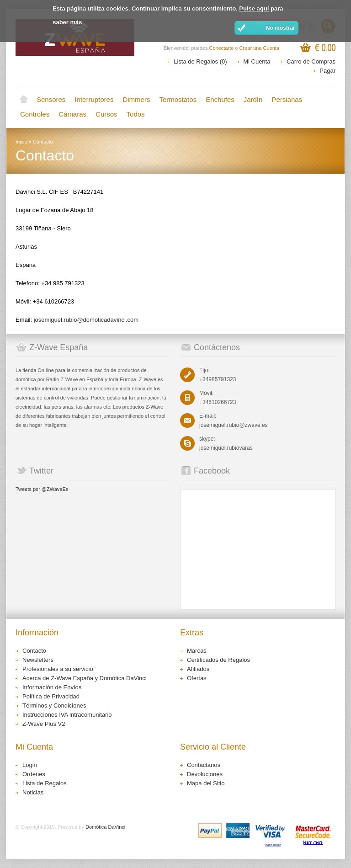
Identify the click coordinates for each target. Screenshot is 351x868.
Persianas (287, 99)
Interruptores (94, 99)
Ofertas (197, 678)
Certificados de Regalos (218, 660)
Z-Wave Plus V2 (44, 724)
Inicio (24, 100)
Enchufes (220, 99)
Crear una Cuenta (259, 48)
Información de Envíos (52, 687)
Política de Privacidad (51, 696)
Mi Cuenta (257, 61)
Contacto (43, 142)
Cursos (106, 114)
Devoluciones (205, 774)
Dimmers (136, 99)
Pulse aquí (254, 8)
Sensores (51, 99)
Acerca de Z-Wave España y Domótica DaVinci (85, 678)
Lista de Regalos (45, 783)
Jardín (253, 99)
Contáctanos (204, 765)
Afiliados (198, 669)
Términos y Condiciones (54, 706)
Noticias (33, 792)
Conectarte (222, 48)
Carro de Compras (311, 61)
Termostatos (178, 99)
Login (30, 765)
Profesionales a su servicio (58, 669)
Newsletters (38, 660)
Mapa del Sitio (206, 783)
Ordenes (34, 774)
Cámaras (72, 114)
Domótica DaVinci (105, 827)
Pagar (327, 71)
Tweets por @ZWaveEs (42, 489)
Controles (35, 114)
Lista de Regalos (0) (200, 61)
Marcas (197, 651)
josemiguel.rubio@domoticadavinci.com (86, 320)
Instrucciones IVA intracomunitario (67, 715)
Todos (136, 114)
